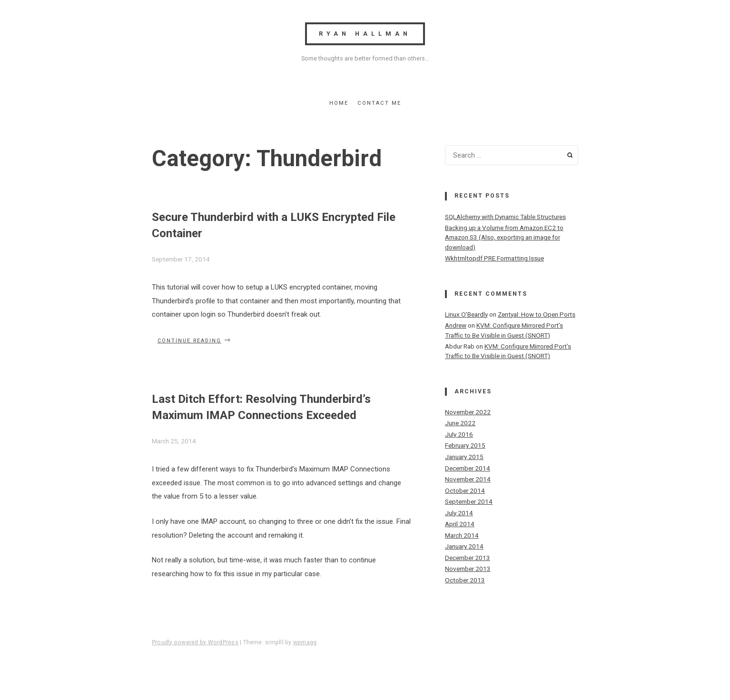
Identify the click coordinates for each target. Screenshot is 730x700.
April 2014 (460, 524)
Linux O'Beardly (466, 314)
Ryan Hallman (365, 34)
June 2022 (460, 423)
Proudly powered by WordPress (195, 642)
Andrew (456, 325)
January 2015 (464, 457)
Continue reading (194, 340)
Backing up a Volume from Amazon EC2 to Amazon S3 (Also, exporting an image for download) (504, 237)
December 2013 (468, 558)
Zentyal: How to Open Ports (537, 314)
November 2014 (468, 479)
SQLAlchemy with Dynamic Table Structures (505, 217)
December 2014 (468, 468)
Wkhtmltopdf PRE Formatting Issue (494, 258)
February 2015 (465, 445)
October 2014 (465, 490)
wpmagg (305, 642)
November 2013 (468, 569)
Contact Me (379, 103)
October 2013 (465, 580)
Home (339, 103)
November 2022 (468, 412)
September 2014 (469, 501)
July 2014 (459, 513)
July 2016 (459, 434)
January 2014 (464, 546)
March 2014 (462, 535)
